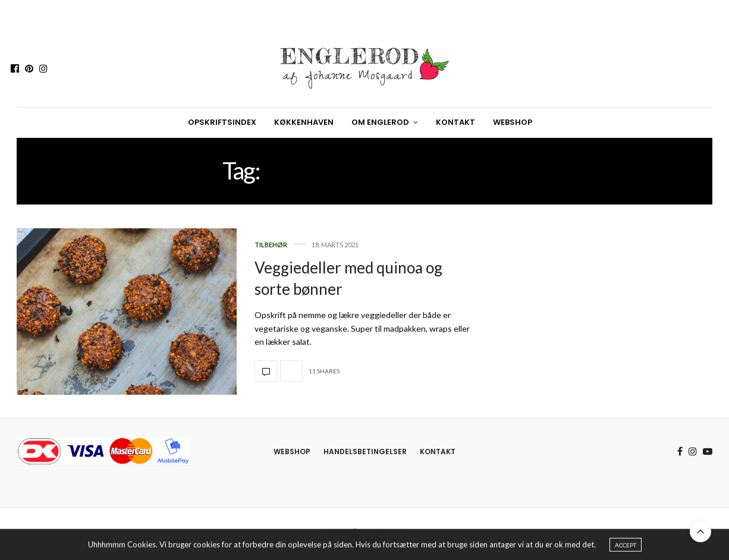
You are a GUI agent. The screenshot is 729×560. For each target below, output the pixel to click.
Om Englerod (380, 122)
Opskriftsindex (222, 122)
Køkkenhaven (304, 122)
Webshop (513, 122)
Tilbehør (271, 245)
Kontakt (455, 122)
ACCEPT (626, 547)
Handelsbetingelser (365, 452)
